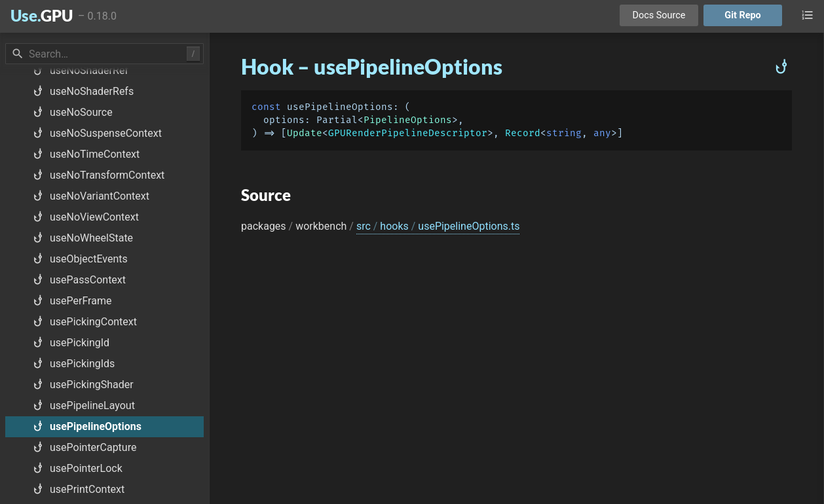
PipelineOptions (408, 120)
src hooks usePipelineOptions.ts (438, 226)
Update (305, 133)
